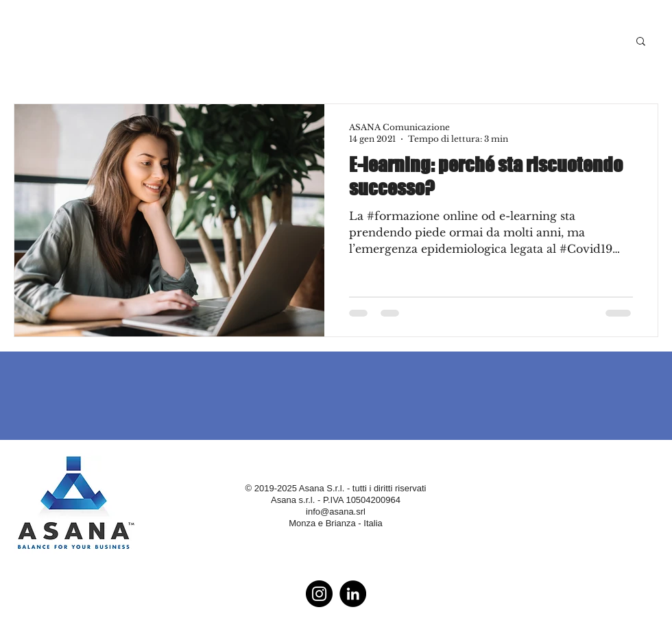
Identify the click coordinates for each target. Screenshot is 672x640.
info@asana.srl (336, 512)
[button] (641, 42)
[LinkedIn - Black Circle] (353, 594)
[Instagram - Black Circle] (319, 594)
